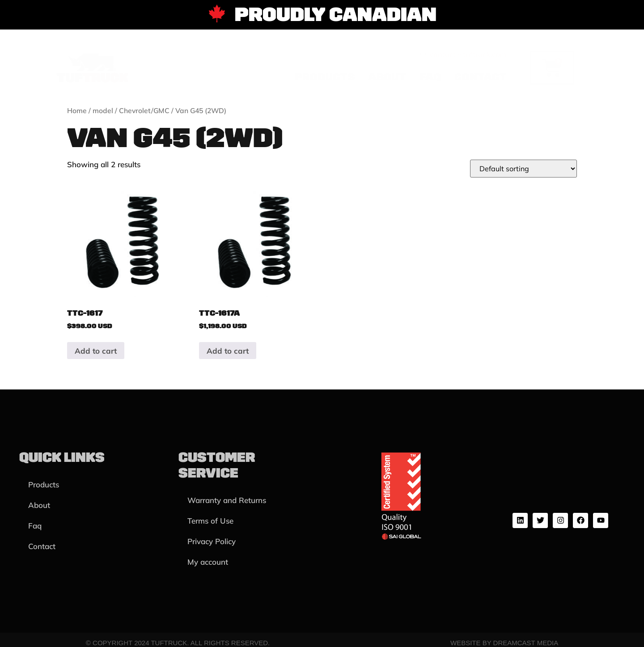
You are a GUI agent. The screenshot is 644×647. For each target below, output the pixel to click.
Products (325, 77)
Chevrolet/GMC (144, 110)
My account (208, 562)
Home (77, 110)
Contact (481, 77)
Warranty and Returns (227, 500)
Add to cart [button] (96, 351)
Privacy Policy (212, 541)
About (387, 77)
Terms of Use (210, 521)
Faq (430, 77)
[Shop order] (523, 169)
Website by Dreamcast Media (504, 643)
